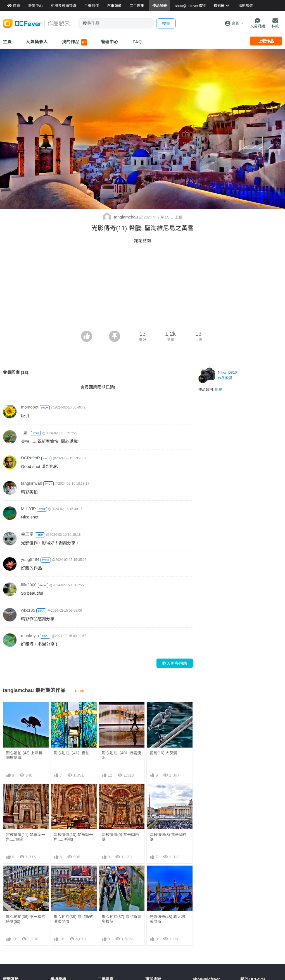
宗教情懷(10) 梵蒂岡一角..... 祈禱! (73, 837)
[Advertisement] (142, 289)
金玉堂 (27, 534)
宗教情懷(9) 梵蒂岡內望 (120, 837)
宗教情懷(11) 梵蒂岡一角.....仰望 (26, 837)
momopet (30, 407)
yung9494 (30, 559)
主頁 (7, 42)
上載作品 (266, 41)
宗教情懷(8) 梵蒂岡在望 (168, 837)
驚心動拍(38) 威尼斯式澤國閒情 (73, 919)
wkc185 (28, 610)
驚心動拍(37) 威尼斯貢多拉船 (121, 878)
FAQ (137, 42)
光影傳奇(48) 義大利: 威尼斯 (168, 878)
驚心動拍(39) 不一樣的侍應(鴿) (26, 919)
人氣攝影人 (37, 42)
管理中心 (110, 42)
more (80, 691)
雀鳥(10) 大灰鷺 (163, 753)
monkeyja (30, 636)
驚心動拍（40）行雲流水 (122, 755)
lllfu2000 (29, 585)
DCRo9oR (30, 458)
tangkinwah (32, 483)
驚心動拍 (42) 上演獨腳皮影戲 (24, 755)
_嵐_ (25, 433)
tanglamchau (121, 217)
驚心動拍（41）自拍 (72, 753)
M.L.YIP (28, 509)
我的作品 (74, 42)
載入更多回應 (175, 663)
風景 (218, 390)
